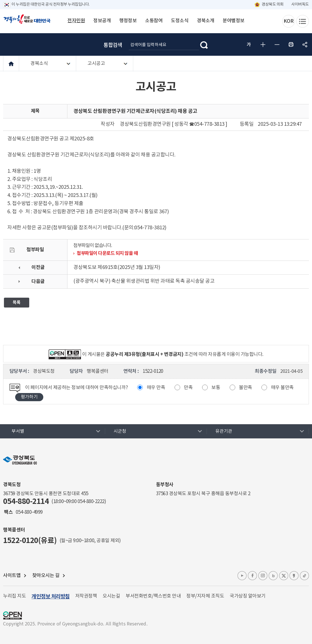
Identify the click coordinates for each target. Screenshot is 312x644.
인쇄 (291, 44)
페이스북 (252, 576)
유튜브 (242, 576)
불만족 (246, 388)
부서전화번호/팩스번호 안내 (153, 596)
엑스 (284, 576)
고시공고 (96, 64)
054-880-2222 (91, 502)
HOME (11, 64)
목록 (17, 302)
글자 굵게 (249, 44)
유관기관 (224, 431)
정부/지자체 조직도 (205, 596)
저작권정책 (86, 596)
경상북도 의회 (273, 5)
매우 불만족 (282, 388)
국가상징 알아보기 (248, 596)
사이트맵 (12, 576)
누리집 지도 (14, 596)
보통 (216, 388)
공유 (305, 44)
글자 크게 (263, 44)
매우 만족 (156, 388)
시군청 (120, 431)
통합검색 (113, 45)
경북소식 (39, 64)
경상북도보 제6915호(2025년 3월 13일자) (117, 267)
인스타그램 (263, 576)
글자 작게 (277, 44)
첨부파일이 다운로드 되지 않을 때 (107, 253)
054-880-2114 (26, 501)
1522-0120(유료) (30, 541)
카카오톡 (294, 576)
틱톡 (304, 576)
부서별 (18, 431)
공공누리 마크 (13, 615)
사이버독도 (300, 5)
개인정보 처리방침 (51, 597)
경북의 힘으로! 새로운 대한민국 (27, 22)
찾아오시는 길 (46, 576)
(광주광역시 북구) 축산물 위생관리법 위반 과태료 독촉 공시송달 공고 (144, 281)
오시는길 (111, 596)
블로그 (273, 576)
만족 (188, 388)
